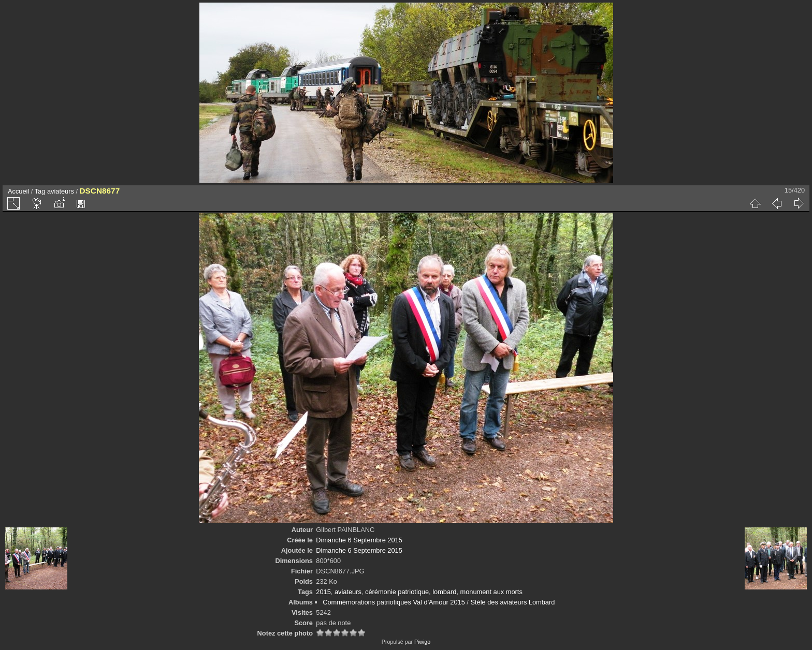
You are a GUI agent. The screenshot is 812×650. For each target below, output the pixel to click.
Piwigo (422, 642)
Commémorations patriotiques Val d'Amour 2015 (394, 602)
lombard (444, 592)
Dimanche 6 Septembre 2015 (359, 540)
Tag (40, 191)
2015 (323, 592)
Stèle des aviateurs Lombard (512, 602)
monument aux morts (491, 592)
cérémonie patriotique (397, 592)
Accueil (18, 191)
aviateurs (61, 191)
